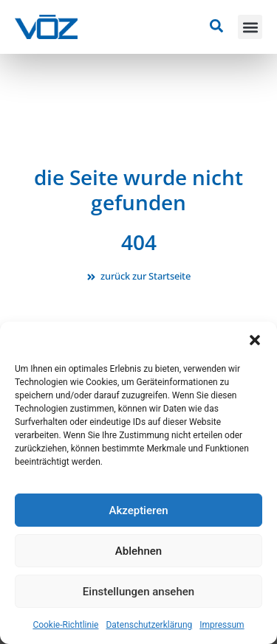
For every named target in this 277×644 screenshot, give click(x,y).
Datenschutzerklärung (149, 625)
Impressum (222, 625)
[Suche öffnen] (216, 26)
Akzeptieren (138, 510)
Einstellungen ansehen (138, 592)
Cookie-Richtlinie (65, 625)
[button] (255, 340)
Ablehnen (138, 551)
